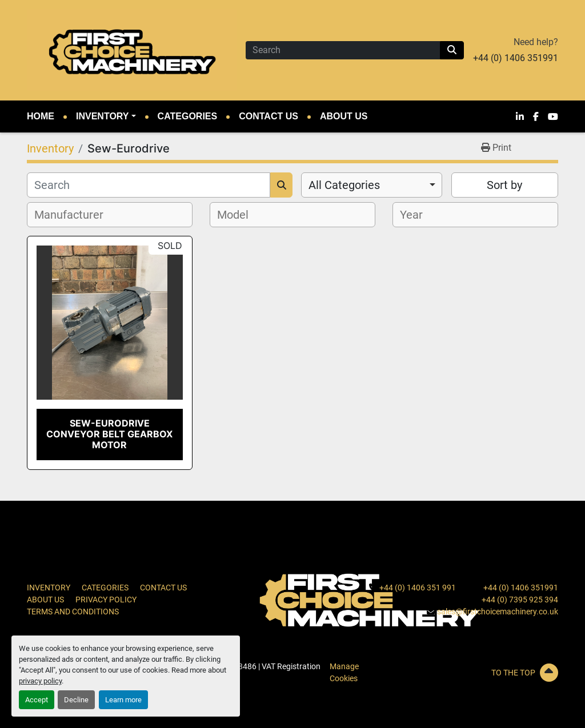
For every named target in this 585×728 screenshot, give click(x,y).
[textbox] (75, 215)
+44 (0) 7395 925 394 (520, 600)
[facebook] (536, 116)
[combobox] (372, 185)
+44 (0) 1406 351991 (516, 58)
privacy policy (40, 681)
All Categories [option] (344, 185)
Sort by (504, 185)
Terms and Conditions (73, 612)
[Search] (343, 50)
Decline (76, 700)
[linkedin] (520, 116)
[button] (106, 116)
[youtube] (553, 116)
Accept (37, 700)
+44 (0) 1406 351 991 (418, 588)
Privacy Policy (106, 600)
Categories (188, 116)
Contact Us (269, 116)
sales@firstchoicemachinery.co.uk (498, 612)
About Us (344, 116)
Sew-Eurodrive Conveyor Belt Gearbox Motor (109, 434)
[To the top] (475, 673)
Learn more (123, 700)
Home (41, 116)
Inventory (102, 116)
